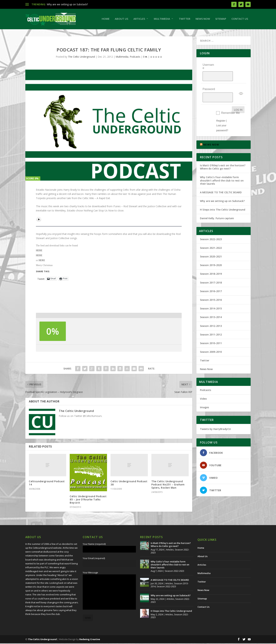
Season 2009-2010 (211, 340)
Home (106, 19)
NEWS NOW (211, 133)
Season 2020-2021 (211, 244)
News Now (203, 19)
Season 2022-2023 (211, 227)
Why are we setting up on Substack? (67, 4)
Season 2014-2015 (211, 296)
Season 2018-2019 (211, 262)
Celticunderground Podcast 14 (47, 483)
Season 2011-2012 (211, 322)
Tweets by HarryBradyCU (215, 417)
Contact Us (240, 19)
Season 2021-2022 (211, 236)
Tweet (41, 279)
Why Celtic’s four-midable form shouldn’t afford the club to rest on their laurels (222, 168)
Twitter (185, 19)
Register (221, 109)
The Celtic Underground (81, 57)
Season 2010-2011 (211, 331)
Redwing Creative (90, 640)
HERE (39, 251)
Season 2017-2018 (211, 270)
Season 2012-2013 (211, 314)
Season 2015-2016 (211, 288)
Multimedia (162, 19)
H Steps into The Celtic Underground (223, 198)
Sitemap (221, 19)
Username (208, 67)
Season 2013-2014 (211, 305)
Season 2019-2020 (211, 253)
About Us (121, 19)
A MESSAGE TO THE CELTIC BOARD (221, 180)
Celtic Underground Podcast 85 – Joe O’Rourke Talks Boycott (88, 500)
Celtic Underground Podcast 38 (129, 483)
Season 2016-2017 (211, 279)
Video (203, 387)
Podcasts (135, 57)
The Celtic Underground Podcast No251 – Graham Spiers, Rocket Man (168, 485)
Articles (139, 19)
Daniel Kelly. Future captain (217, 206)
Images (204, 395)
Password (209, 82)
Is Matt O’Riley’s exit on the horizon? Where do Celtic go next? (223, 155)
